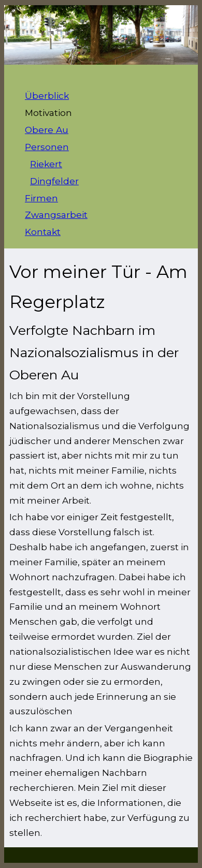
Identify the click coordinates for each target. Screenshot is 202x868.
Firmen (41, 198)
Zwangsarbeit (56, 215)
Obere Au (47, 130)
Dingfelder (54, 181)
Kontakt (43, 232)
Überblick (47, 95)
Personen (47, 147)
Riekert (46, 164)
